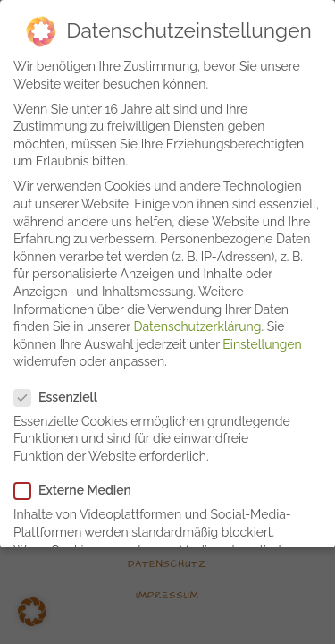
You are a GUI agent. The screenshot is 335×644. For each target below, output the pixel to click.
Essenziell (63, 390)
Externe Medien (80, 483)
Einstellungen (262, 337)
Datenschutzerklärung (198, 319)
